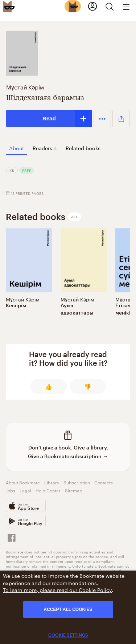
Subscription (77, 482)
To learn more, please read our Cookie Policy (57, 589)
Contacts (104, 482)
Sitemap (74, 490)
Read (49, 118)
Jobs (11, 490)
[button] (102, 119)
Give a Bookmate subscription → (68, 456)
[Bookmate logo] (9, 6)
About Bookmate (23, 482)
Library (52, 482)
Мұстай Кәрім (25, 86)
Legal (25, 490)
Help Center (48, 490)
